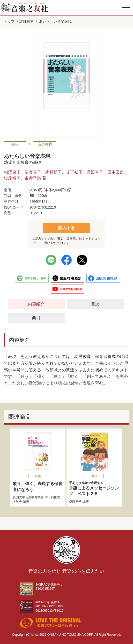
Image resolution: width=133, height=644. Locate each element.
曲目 (36, 318)
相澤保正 (12, 172)
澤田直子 (95, 172)
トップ (9, 21)
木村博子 (54, 172)
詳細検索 (27, 21)
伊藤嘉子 (33, 172)
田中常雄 (116, 172)
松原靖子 (12, 178)
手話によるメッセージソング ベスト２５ (94, 488)
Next (127, 467)
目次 (95, 304)
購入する (66, 228)
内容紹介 (36, 304)
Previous (6, 467)
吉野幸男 (33, 178)
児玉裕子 (74, 172)
